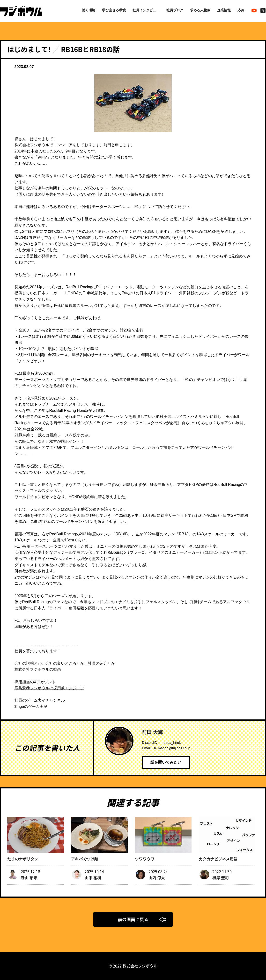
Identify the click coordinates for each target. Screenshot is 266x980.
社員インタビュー (146, 10)
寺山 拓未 (29, 877)
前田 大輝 (152, 732)
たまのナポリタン (23, 859)
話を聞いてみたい (166, 762)
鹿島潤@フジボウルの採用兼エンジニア (49, 688)
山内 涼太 (157, 877)
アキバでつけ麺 (85, 859)
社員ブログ (175, 10)
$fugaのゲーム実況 (31, 707)
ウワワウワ (145, 859)
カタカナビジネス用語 (218, 859)
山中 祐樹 (93, 877)
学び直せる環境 (114, 10)
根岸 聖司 (221, 877)
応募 (241, 10)
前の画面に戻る (133, 919)
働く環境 (89, 10)
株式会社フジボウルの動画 (38, 669)
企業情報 (224, 10)
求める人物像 (200, 10)
